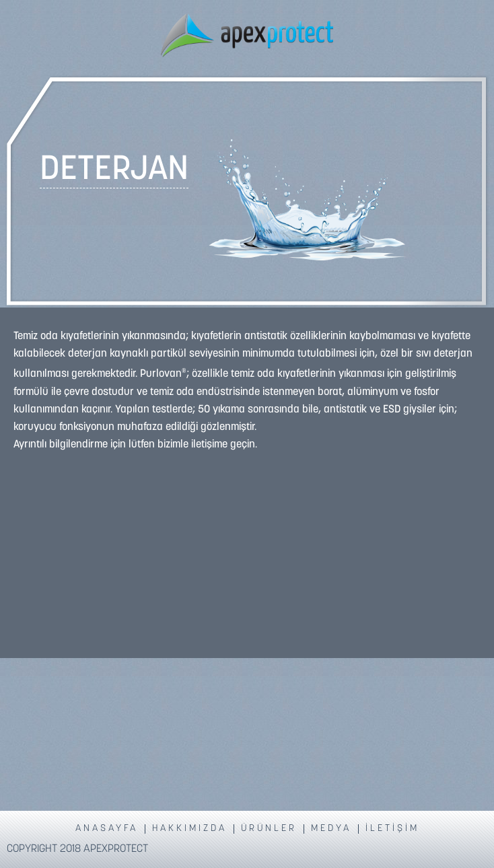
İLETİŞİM (392, 829)
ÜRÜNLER (269, 829)
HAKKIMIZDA (189, 829)
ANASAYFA (107, 829)
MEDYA (331, 829)
